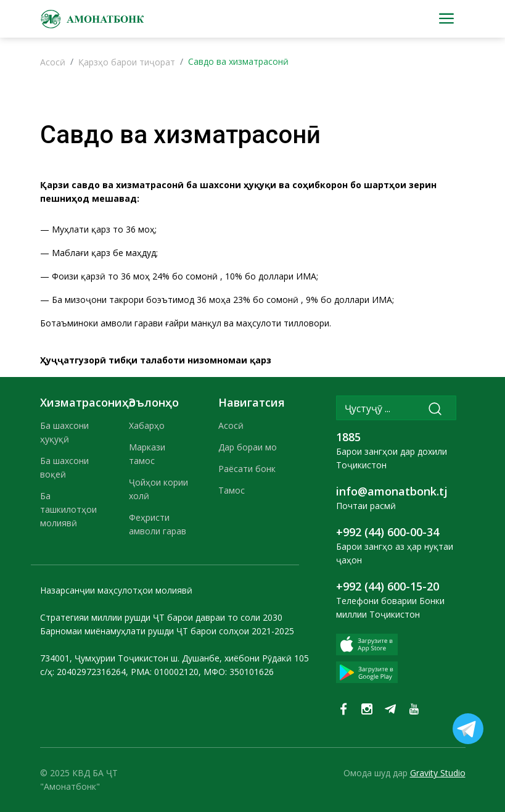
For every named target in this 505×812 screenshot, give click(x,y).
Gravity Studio (438, 773)
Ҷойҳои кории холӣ (158, 489)
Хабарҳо (147, 425)
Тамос (232, 490)
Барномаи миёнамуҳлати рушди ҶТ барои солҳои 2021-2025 (167, 631)
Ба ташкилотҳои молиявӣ (68, 509)
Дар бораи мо (248, 447)
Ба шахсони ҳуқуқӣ (64, 432)
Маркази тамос (147, 454)
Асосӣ (53, 62)
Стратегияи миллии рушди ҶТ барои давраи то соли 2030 (161, 617)
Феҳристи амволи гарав (158, 524)
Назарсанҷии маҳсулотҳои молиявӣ (116, 590)
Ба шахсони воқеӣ (64, 467)
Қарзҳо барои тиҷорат (127, 62)
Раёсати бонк (247, 469)
